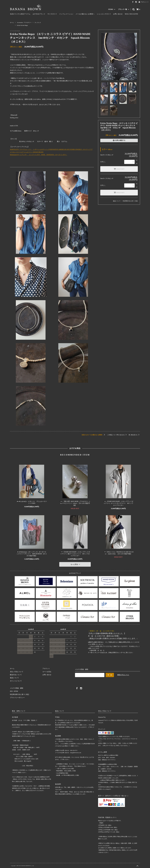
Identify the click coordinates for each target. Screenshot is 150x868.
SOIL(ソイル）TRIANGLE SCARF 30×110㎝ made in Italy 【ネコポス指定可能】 (118, 553)
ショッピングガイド (104, 14)
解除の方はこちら (123, 675)
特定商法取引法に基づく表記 (20, 694)
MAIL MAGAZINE (132, 14)
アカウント (144, 2)
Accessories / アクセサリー (24, 23)
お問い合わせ (118, 14)
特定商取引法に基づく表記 (130, 201)
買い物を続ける (134, 435)
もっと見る (76, 564)
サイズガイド (52, 14)
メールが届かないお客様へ (85, 14)
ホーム (12, 23)
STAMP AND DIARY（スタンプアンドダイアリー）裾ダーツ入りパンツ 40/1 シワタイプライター (75, 554)
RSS (11, 691)
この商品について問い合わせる (117, 435)
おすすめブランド (39, 14)
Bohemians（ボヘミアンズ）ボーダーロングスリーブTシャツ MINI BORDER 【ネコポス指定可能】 (32, 554)
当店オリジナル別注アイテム (20, 14)
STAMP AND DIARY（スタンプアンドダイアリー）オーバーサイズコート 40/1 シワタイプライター (118, 503)
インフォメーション (66, 14)
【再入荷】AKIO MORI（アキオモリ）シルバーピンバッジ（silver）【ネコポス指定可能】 (75, 503)
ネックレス (38, 23)
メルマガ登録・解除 (17, 688)
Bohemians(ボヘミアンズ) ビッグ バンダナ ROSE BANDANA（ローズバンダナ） (39, 155)
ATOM (16, 691)
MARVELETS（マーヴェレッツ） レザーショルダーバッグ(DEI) (31, 149)
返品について (117, 201)
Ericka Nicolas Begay (22, 25)
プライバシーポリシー (17, 697)
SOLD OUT (119, 169)
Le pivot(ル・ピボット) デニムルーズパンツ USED (32, 502)
